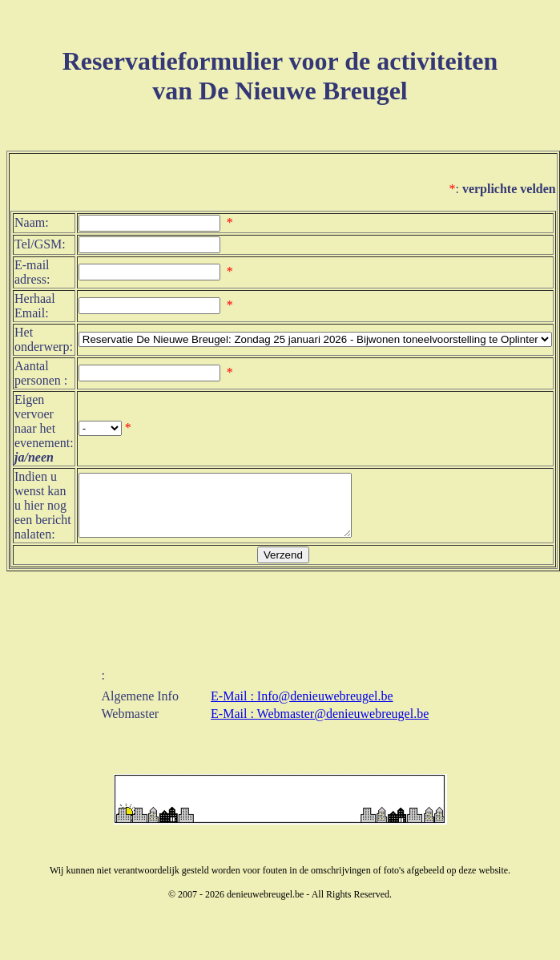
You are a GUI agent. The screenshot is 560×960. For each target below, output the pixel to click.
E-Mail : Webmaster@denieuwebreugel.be (320, 718)
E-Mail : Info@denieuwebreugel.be (302, 701)
